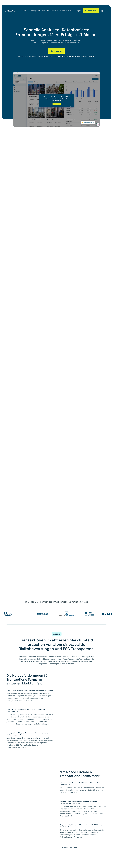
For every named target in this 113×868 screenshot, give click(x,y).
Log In (78, 11)
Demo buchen (91, 11)
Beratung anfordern (70, 848)
